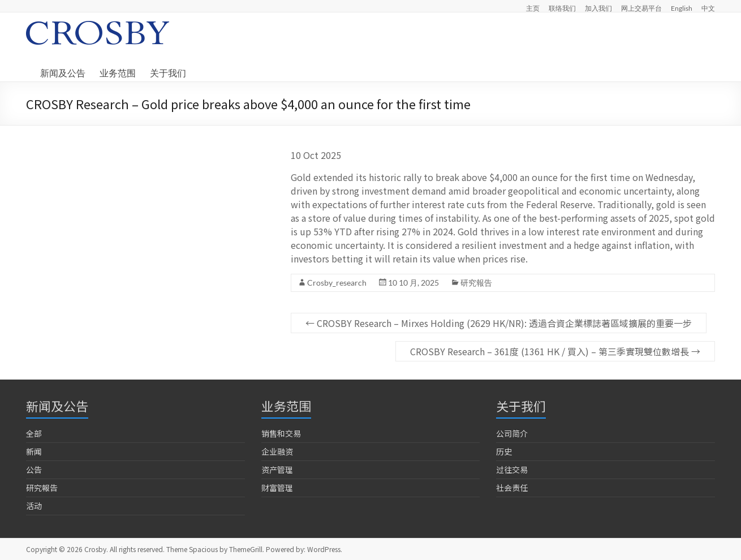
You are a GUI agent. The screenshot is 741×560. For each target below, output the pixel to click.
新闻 (34, 451)
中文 (708, 8)
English (682, 8)
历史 (504, 451)
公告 (34, 469)
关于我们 (168, 73)
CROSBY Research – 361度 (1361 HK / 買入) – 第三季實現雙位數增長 (555, 351)
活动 (34, 506)
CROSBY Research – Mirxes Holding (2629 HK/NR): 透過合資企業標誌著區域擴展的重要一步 (499, 323)
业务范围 (118, 73)
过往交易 (512, 469)
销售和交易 (281, 433)
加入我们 (598, 8)
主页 (533, 8)
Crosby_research (337, 283)
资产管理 (277, 469)
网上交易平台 (641, 8)
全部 (34, 433)
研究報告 (476, 283)
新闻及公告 (63, 73)
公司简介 (512, 433)
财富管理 (277, 488)
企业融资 (277, 451)
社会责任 (512, 488)
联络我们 (562, 8)
